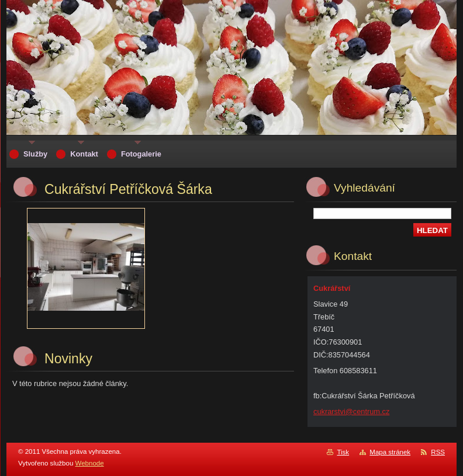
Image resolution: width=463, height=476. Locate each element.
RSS (438, 452)
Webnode (90, 463)
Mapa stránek (390, 452)
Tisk (343, 452)
